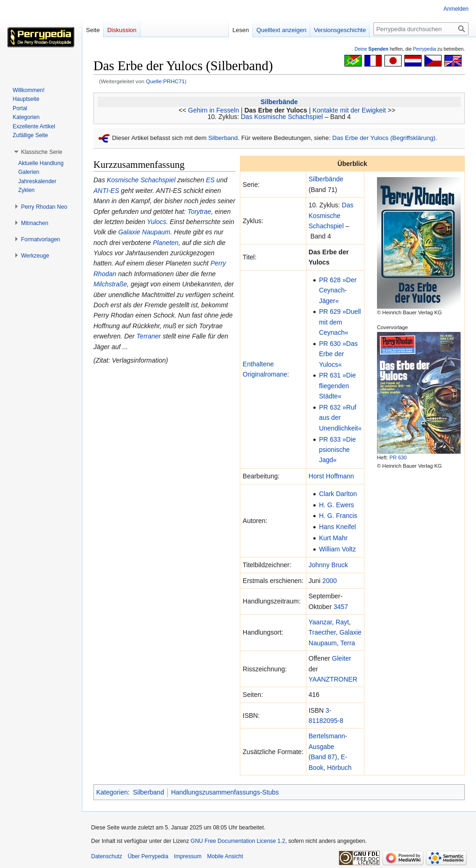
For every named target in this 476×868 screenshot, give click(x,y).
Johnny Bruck (328, 565)
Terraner (149, 336)
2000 (329, 581)
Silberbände (279, 102)
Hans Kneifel (337, 527)
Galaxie (350, 632)
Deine (372, 49)
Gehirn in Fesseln (214, 110)
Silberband (223, 138)
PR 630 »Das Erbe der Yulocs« (338, 354)
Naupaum (323, 643)
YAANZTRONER (333, 679)
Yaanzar (320, 622)
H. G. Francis (338, 516)
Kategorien (112, 792)
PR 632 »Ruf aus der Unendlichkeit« (340, 418)
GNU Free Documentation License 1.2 (238, 841)
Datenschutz (107, 856)
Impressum (188, 856)
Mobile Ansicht (225, 856)
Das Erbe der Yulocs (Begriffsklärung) (384, 138)
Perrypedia (424, 49)
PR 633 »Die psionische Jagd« (337, 450)
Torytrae (199, 212)
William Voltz (337, 549)
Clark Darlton (338, 494)
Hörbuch (339, 768)
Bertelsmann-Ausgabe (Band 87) (328, 746)
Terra (348, 643)
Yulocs (157, 222)
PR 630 (398, 457)
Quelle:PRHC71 (165, 81)
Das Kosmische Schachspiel (282, 117)
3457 (340, 607)
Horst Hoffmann (331, 476)
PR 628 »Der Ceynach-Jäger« (338, 290)
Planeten (166, 243)
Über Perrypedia (148, 856)
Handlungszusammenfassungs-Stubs (225, 792)
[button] (42, 152)
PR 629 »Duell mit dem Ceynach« (340, 322)
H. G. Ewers (336, 505)
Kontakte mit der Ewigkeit (349, 110)
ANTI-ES (106, 191)
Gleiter (341, 658)
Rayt (342, 622)
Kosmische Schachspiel (141, 180)
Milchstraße (110, 284)
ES (210, 180)
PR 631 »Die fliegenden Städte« (337, 386)
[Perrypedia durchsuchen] (421, 29)
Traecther (322, 632)
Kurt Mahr (333, 538)
